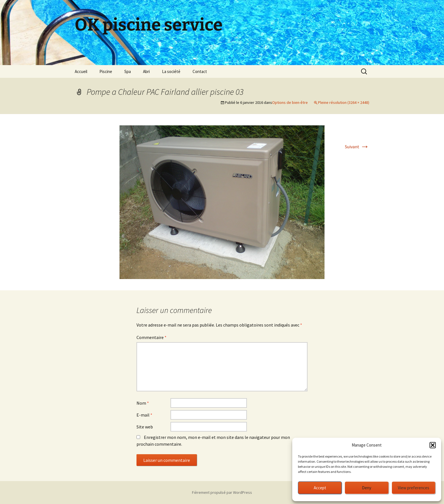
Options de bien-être (290, 102)
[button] (433, 445)
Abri (146, 71)
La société (171, 71)
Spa (128, 71)
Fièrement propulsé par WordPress (222, 492)
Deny (367, 488)
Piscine (106, 71)
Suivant (357, 147)
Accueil (81, 71)
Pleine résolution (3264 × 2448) (344, 102)
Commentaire (151, 337)
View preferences (414, 488)
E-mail (144, 415)
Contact (200, 71)
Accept (320, 488)
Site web (145, 427)
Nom (143, 403)
